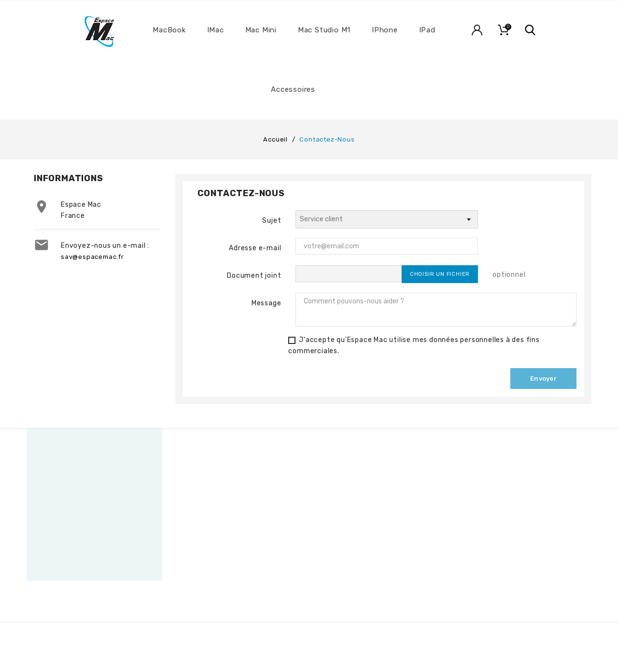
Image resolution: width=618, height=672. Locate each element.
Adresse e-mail (255, 248)
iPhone (385, 30)
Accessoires (293, 89)
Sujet (272, 221)
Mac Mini (261, 30)
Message (267, 303)
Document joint (254, 276)
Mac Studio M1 (324, 30)
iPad (427, 30)
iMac (216, 30)
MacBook (169, 30)
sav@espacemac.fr (92, 257)
